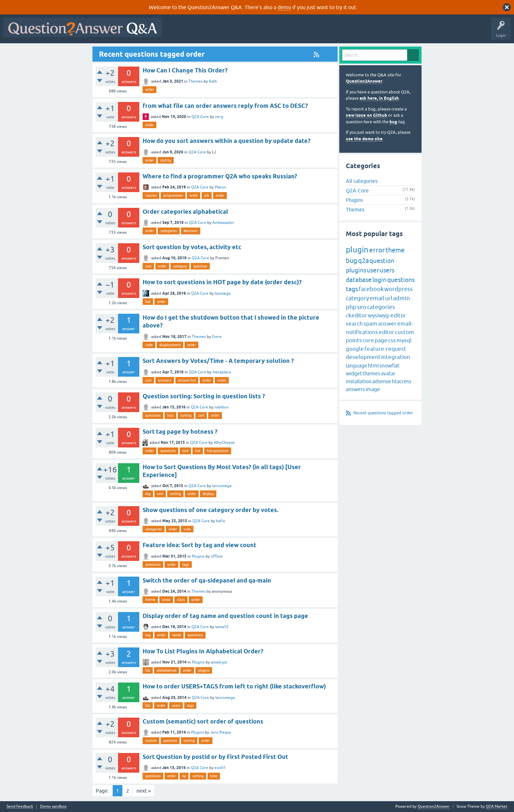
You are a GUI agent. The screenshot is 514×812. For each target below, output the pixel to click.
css (392, 340)
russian (151, 195)
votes (222, 380)
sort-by (166, 160)
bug (393, 122)
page (381, 340)
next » (144, 791)
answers (165, 380)
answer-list (187, 380)
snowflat (389, 366)
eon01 (220, 768)
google (355, 349)
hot (148, 302)
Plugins (198, 556)
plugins (204, 670)
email (377, 298)
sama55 (222, 627)
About (367, 32)
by (184, 776)
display (208, 494)
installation (359, 381)
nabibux (221, 407)
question (200, 266)
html (373, 366)
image (373, 389)
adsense (382, 381)
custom (151, 741)
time (214, 776)
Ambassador (223, 223)
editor (386, 332)
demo (284, 7)
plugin (357, 250)
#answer (191, 231)
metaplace (222, 372)
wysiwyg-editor (387, 315)
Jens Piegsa (220, 732)
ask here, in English (379, 98)
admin (401, 298)
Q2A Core (200, 117)
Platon (220, 187)
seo (362, 307)
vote (187, 529)
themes (371, 373)
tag (148, 494)
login (379, 280)
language (356, 366)
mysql (404, 340)
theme (150, 600)
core (368, 340)
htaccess (402, 381)
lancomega (222, 486)
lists (170, 415)
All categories (362, 181)
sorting (186, 415)
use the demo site (364, 139)
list (148, 670)
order (149, 89)
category (180, 266)
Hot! (226, 32)
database (359, 280)
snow (166, 600)
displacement (170, 345)
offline (217, 556)
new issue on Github (366, 115)
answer (387, 324)
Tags (276, 32)
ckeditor (356, 315)
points (354, 340)
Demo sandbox (53, 807)
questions (153, 415)
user (373, 270)
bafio (221, 521)
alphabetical (167, 670)
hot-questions (218, 451)
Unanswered (251, 32)
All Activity (177, 32)
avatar (388, 373)
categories (169, 231)
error (377, 250)
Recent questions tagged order (383, 413)
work (194, 195)
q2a (363, 260)
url (389, 298)
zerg (219, 117)
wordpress (398, 289)
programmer (173, 195)
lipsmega (223, 293)
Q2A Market (497, 806)
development (363, 357)
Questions (203, 32)
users (176, 705)
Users (296, 32)
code (149, 345)
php (351, 307)
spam (370, 324)
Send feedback (20, 807)
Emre (217, 337)
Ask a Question (324, 32)
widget (354, 373)
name (177, 635)
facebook (371, 289)
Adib (213, 81)
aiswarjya (219, 662)
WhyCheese (224, 443)
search (354, 324)
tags (186, 564)
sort (148, 266)
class (181, 600)
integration (396, 357)
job (207, 195)
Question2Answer (364, 81)
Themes (196, 81)
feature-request (385, 349)
